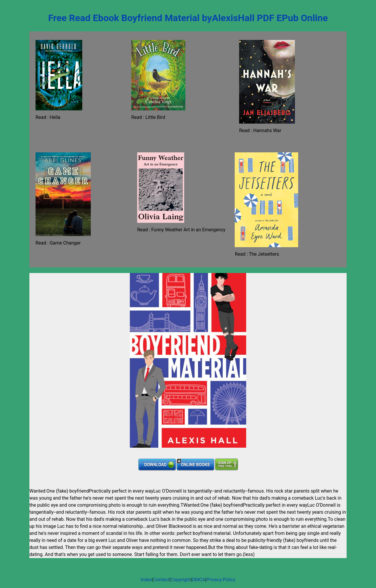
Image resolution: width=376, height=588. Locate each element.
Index (146, 580)
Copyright (181, 580)
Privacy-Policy (221, 580)
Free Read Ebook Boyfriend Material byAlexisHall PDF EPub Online (188, 18)
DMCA (198, 580)
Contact (161, 580)
